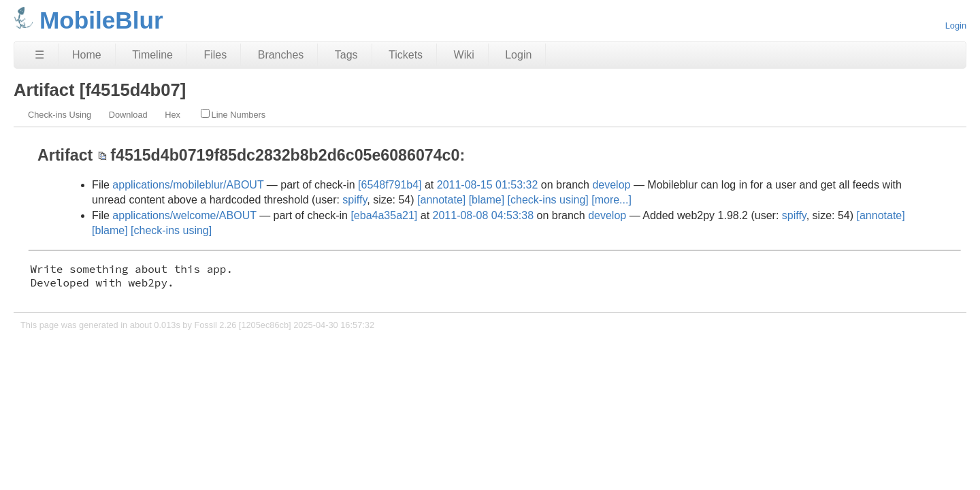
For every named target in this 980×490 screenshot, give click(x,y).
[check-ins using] (548, 200)
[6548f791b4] (390, 185)
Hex (173, 115)
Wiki (464, 55)
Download (128, 115)
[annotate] (441, 200)
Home (87, 55)
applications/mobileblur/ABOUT (188, 185)
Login (956, 26)
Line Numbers (233, 114)
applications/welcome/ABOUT (184, 215)
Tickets (406, 55)
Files (215, 55)
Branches (281, 55)
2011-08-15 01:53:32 (488, 185)
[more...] (611, 200)
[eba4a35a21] (384, 215)
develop (611, 185)
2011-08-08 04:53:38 (484, 215)
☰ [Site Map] (39, 55)
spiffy (355, 200)
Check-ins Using (60, 115)
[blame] (487, 200)
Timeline (152, 55)
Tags (346, 55)
